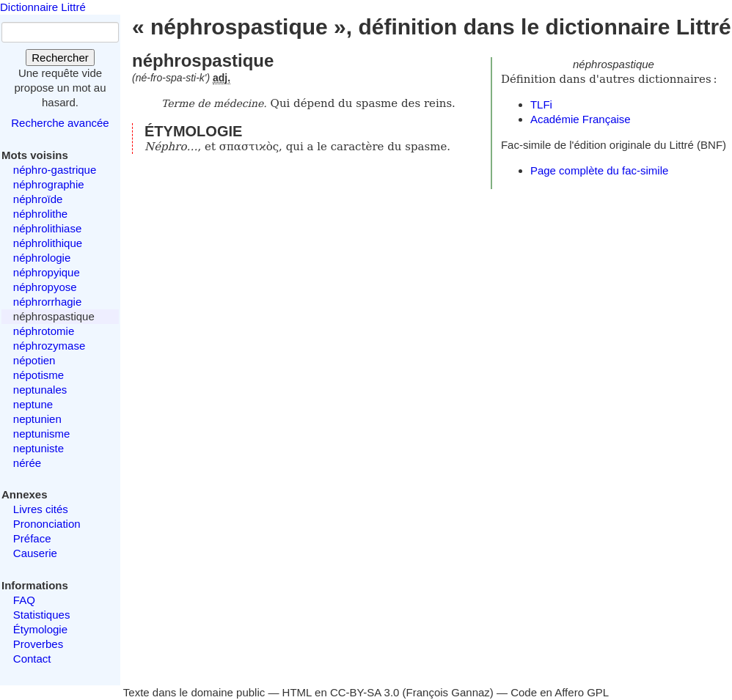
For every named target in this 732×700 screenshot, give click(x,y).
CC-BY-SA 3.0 (365, 692)
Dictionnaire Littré (43, 7)
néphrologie (42, 258)
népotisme (39, 375)
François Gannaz (448, 692)
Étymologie (40, 629)
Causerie (35, 553)
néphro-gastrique (55, 170)
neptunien (37, 419)
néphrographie (49, 184)
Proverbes (38, 644)
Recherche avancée (60, 123)
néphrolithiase (47, 228)
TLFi (541, 104)
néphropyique (47, 272)
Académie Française (581, 119)
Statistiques (42, 615)
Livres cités (41, 509)
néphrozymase (49, 346)
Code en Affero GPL (560, 692)
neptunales (40, 390)
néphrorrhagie (47, 302)
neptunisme (42, 434)
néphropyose (45, 287)
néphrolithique (48, 243)
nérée (27, 463)
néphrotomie (44, 331)
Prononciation (47, 524)
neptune (33, 404)
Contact (32, 659)
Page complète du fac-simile (599, 170)
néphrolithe (40, 214)
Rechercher (60, 58)
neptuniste (39, 448)
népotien (34, 360)
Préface (32, 538)
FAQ (24, 600)
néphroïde (38, 199)
